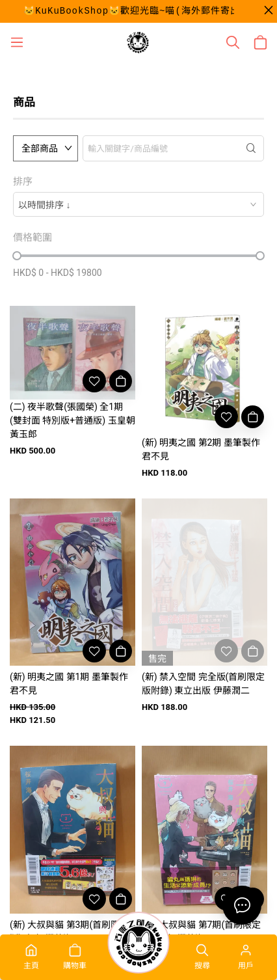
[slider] (17, 256)
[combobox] (138, 204)
